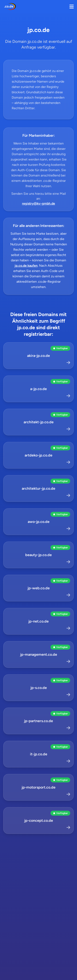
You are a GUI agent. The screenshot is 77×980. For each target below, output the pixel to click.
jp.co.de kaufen (26, 266)
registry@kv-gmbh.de (38, 203)
